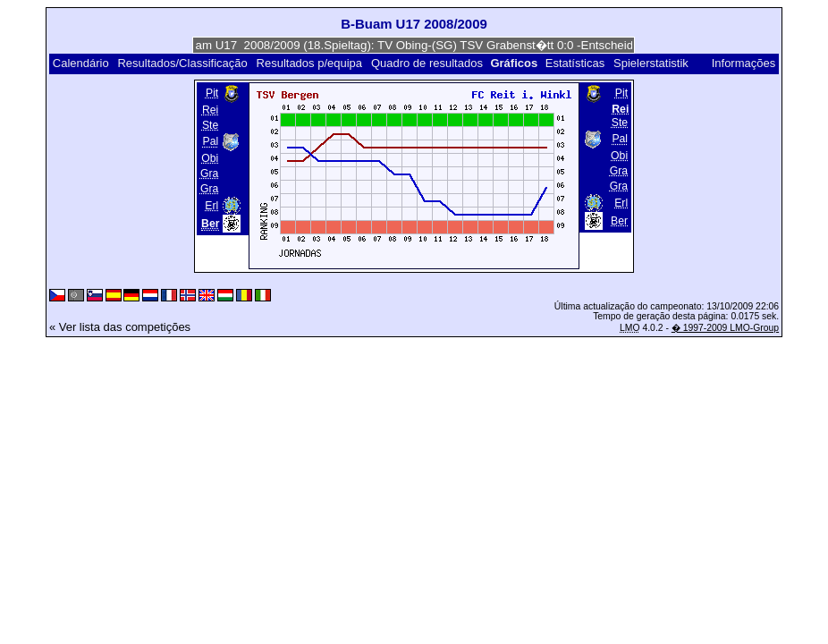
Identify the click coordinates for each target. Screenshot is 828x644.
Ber (619, 221)
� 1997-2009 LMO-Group (725, 328)
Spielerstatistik (652, 63)
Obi (210, 158)
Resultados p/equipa (310, 63)
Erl (211, 206)
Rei (210, 110)
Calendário (81, 63)
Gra (209, 174)
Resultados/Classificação (182, 63)
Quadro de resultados (427, 63)
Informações (744, 63)
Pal (211, 142)
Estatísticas (575, 63)
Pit (212, 93)
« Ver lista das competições (120, 327)
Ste (210, 125)
